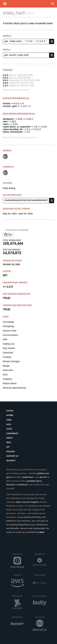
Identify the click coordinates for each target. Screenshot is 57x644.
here (42, 532)
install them (28, 477)
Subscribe (8, 370)
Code (9, 420)
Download (8, 353)
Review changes (11, 361)
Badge (6, 366)
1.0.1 (5, 85)
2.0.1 (5, 80)
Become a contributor (17, 485)
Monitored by (18, 596)
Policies (10, 452)
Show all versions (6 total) (16, 90)
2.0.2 (5, 78)
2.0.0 (5, 83)
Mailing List (9, 344)
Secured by (41, 617)
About (9, 438)
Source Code (10, 331)
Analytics (7, 379)
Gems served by (40, 596)
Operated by (18, 555)
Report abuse (10, 383)
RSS (5, 375)
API (8, 447)
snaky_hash (14, 13)
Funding (7, 357)
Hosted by (19, 575)
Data (9, 424)
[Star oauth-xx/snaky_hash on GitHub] (8, 235)
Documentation (11, 335)
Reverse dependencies (15, 388)
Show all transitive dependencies (19, 137)
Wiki (5, 339)
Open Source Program (27, 502)
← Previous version (16, 230)
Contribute (12, 434)
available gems (34, 481)
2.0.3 (5, 75)
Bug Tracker (9, 348)
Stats (9, 429)
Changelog (8, 326)
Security (11, 461)
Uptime (10, 415)
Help (9, 442)
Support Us (12, 456)
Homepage (8, 322)
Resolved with (40, 575)
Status (10, 411)
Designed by (40, 554)
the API (43, 477)
